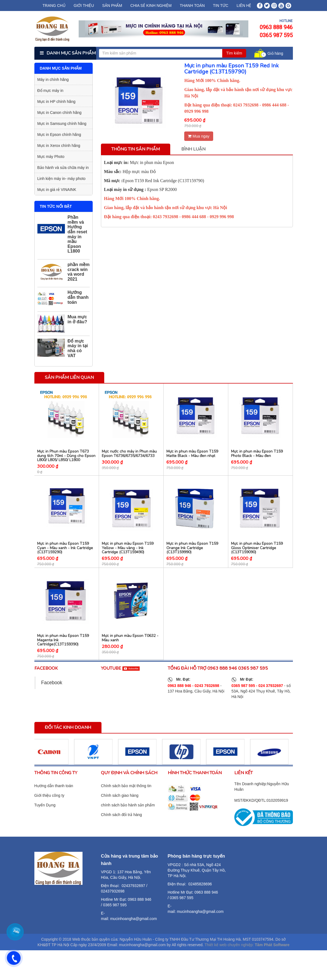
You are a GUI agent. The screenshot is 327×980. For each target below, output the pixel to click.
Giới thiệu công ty (50, 806)
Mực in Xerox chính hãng (59, 146)
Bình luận (193, 149)
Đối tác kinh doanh (68, 738)
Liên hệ (244, 6)
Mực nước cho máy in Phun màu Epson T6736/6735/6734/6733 (129, 457)
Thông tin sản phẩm (136, 149)
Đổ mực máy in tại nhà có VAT (78, 348)
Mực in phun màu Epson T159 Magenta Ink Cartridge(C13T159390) (63, 651)
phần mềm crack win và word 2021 (79, 272)
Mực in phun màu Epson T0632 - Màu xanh (130, 649)
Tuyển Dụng (45, 815)
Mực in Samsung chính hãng (62, 124)
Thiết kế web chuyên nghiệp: (229, 956)
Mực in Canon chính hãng (60, 113)
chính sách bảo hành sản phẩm (128, 815)
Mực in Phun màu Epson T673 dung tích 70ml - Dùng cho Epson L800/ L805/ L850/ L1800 (66, 459)
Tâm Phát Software (272, 956)
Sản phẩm (112, 6)
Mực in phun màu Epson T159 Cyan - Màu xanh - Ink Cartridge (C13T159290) (65, 555)
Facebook (52, 693)
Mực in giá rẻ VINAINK (57, 190)
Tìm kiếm (234, 53)
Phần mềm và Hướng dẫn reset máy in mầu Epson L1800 (77, 234)
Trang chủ (54, 6)
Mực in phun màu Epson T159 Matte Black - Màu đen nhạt (192, 457)
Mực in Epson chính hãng (59, 135)
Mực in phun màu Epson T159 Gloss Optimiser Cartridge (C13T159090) (257, 555)
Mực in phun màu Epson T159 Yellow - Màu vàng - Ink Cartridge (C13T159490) (128, 555)
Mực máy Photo (51, 157)
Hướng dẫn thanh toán (78, 297)
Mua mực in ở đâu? (77, 319)
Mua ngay (199, 136)
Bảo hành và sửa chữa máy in (63, 168)
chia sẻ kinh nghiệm (151, 6)
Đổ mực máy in (50, 91)
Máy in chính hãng (53, 80)
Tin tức (221, 6)
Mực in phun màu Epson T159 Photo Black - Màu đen (257, 457)
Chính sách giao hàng (120, 806)
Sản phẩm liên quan (69, 377)
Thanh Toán (192, 6)
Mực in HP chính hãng (57, 102)
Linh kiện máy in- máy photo (61, 179)
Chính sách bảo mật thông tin (126, 796)
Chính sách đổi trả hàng (121, 825)
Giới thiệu (84, 6)
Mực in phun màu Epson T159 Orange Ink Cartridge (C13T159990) (192, 555)
